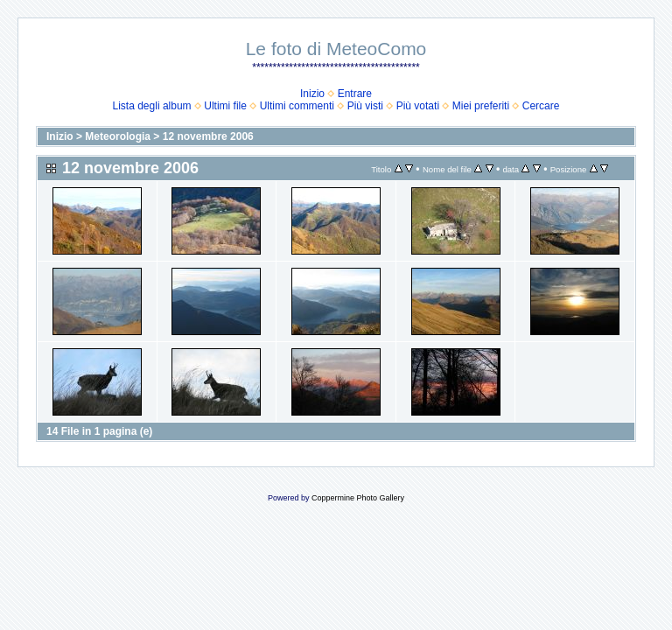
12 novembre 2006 (208, 136)
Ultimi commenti (297, 106)
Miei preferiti (481, 106)
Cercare (541, 106)
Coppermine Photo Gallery (358, 498)
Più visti (365, 106)
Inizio (312, 94)
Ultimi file (225, 106)
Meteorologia (118, 136)
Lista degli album (152, 106)
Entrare (355, 94)
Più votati (418, 106)
